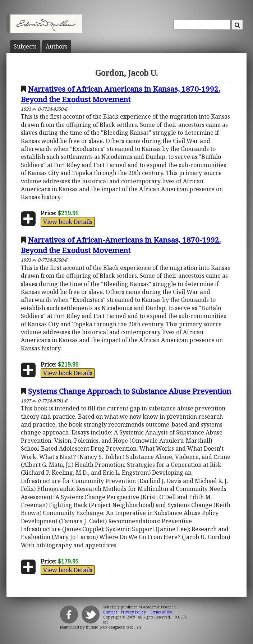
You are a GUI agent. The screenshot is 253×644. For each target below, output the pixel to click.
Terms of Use (161, 612)
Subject (25, 46)
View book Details (68, 222)
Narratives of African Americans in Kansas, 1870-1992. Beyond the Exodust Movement (120, 94)
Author (57, 46)
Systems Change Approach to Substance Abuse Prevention (130, 391)
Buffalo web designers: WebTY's (113, 627)
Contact (110, 612)
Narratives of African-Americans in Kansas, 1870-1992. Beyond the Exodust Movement (121, 245)
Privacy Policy (134, 612)
